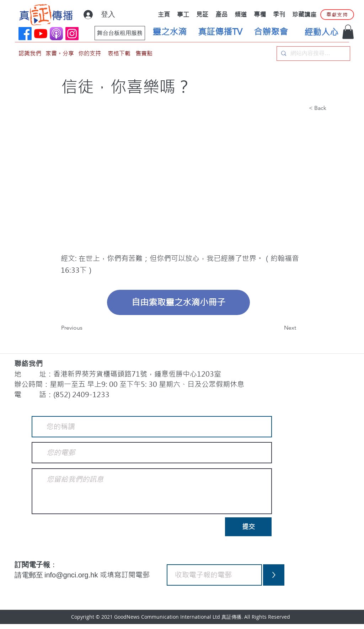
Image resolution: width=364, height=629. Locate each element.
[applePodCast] (56, 34)
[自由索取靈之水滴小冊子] (178, 302)
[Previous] (85, 328)
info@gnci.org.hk (72, 575)
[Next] (278, 328)
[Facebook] (25, 34)
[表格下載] (119, 54)
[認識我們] (30, 54)
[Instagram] (72, 34)
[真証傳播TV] (220, 32)
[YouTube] (41, 34)
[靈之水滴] (170, 32)
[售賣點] (144, 54)
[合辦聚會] (271, 32)
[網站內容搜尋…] (313, 54)
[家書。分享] (60, 54)
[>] (274, 575)
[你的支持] (90, 54)
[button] (348, 32)
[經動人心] (321, 32)
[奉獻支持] (337, 15)
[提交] (248, 527)
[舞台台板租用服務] (120, 33)
